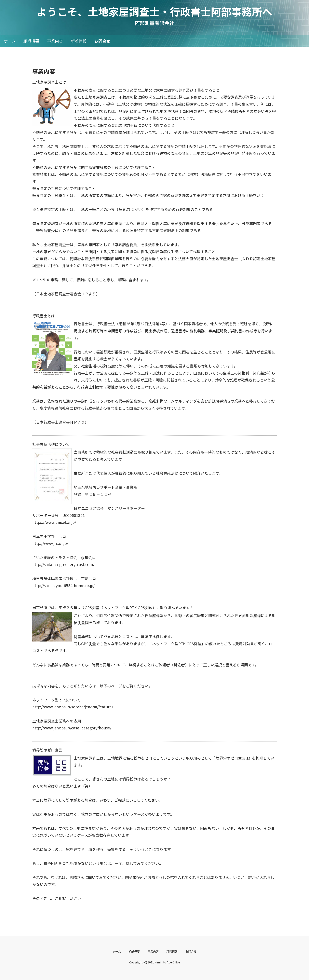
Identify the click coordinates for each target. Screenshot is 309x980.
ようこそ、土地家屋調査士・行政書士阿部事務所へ (160, 11)
